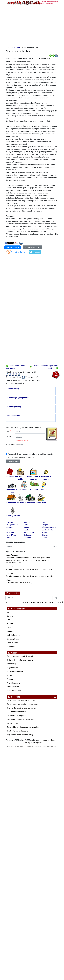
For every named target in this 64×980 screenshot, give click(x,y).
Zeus (9, 627)
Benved (10, 624)
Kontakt (53, 740)
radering (10, 631)
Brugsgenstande (12, 525)
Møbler (27, 527)
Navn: (8, 431)
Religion (45, 525)
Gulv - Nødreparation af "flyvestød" (20, 656)
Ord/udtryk (28, 535)
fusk (8, 612)
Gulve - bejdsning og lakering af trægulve (23, 704)
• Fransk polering (14, 407)
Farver (8, 530)
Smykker (45, 533)
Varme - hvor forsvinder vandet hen (20, 719)
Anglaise (10, 675)
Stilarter (45, 535)
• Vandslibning (13, 389)
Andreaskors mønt (14, 691)
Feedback (36, 252)
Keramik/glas (11, 535)
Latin (8, 538)
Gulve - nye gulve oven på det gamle (21, 700)
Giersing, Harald (13, 639)
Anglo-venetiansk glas (15, 671)
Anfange (10, 679)
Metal (26, 525)
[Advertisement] (24, 25)
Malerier (27, 522)
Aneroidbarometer (14, 683)
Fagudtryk (10, 527)
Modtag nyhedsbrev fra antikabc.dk (21, 457)
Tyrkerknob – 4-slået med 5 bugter (20, 660)
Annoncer (45, 740)
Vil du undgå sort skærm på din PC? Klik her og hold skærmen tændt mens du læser (28, 60)
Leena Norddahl (12, 555)
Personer (27, 538)
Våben (44, 538)
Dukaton (10, 616)
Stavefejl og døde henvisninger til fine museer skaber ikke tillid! (30, 570)
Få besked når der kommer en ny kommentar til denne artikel (31, 454)
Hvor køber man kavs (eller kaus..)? (19, 583)
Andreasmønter (13, 687)
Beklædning (10, 522)
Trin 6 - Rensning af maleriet (18, 731)
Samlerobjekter (48, 530)
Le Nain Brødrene (14, 635)
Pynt (44, 522)
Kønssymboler (12, 723)
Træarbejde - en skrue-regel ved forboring (23, 727)
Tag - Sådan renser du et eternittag (20, 735)
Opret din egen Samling (32, 247)
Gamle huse (11, 533)
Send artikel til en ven (18, 252)
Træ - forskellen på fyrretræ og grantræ (22, 708)
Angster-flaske (12, 668)
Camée (10, 620)
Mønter (27, 530)
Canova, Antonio (13, 643)
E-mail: (9, 436)
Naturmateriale (30, 533)
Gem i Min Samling (13, 247)
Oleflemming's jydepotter (16, 716)
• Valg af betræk (13, 416)
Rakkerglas (11, 647)
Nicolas (9, 580)
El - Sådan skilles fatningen (17, 712)
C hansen (10, 567)
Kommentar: (10, 444)
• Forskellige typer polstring (18, 398)
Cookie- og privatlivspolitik (32, 743)
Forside (17, 47)
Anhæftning (11, 664)
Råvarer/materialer (49, 527)
